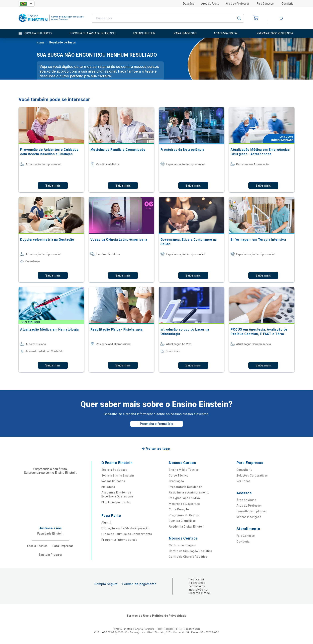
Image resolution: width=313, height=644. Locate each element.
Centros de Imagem (183, 545)
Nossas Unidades (113, 481)
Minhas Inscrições (249, 517)
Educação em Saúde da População (125, 528)
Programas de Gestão (184, 515)
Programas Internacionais (119, 540)
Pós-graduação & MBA (184, 498)
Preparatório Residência (186, 487)
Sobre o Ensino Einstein (118, 476)
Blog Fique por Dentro (116, 502)
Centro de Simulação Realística (191, 551)
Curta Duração (179, 509)
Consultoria (245, 470)
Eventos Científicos (182, 521)
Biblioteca (108, 487)
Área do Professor (238, 4)
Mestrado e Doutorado (184, 504)
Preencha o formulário (157, 424)
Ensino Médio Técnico (184, 470)
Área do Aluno (210, 4)
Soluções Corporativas (252, 476)
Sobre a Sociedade (114, 470)
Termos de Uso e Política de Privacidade (156, 616)
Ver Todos (244, 481)
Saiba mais (53, 186)
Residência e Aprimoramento (189, 492)
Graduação (176, 481)
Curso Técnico (179, 476)
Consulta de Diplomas (252, 511)
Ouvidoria (287, 4)
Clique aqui (196, 579)
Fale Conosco (265, 4)
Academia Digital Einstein (187, 527)
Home (41, 43)
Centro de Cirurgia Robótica (188, 557)
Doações (189, 4)
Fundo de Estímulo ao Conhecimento (127, 534)
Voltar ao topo (158, 449)
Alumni (106, 523)
